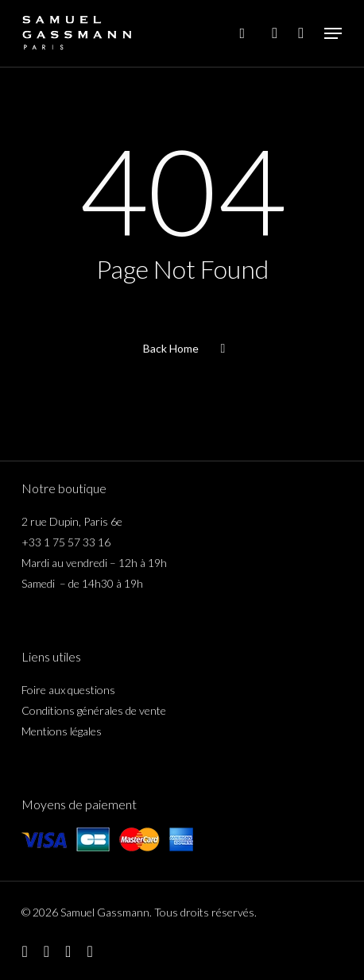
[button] (333, 33)
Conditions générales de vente (94, 710)
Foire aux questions (68, 690)
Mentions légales (62, 731)
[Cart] (301, 33)
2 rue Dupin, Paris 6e (72, 521)
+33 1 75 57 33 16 (66, 542)
